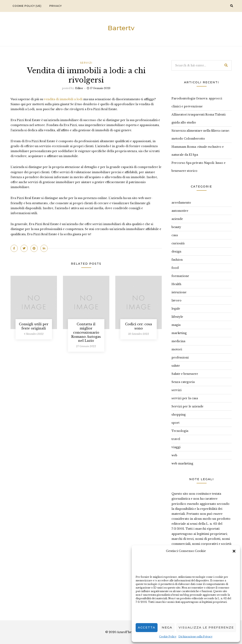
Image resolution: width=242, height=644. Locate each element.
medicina (178, 341)
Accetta (147, 627)
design (176, 252)
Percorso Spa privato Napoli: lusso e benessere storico (198, 167)
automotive (180, 211)
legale (176, 309)
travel (176, 439)
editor (79, 88)
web (174, 455)
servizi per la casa (185, 398)
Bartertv (121, 28)
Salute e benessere (185, 374)
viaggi (176, 447)
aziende (177, 219)
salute (176, 366)
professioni (180, 357)
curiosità (178, 243)
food (175, 268)
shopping (179, 415)
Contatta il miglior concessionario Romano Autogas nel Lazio (86, 332)
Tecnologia (180, 431)
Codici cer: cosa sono (139, 326)
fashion (177, 260)
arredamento (181, 203)
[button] (234, 551)
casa (175, 235)
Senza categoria (183, 382)
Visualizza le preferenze (206, 627)
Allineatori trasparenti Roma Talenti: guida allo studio (199, 119)
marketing (179, 333)
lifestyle (177, 317)
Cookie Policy (168, 637)
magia (176, 325)
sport (175, 423)
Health (176, 284)
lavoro (176, 300)
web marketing (182, 463)
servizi (86, 63)
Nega (167, 627)
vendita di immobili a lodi (63, 99)
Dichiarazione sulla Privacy (195, 637)
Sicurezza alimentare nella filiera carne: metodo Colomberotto (201, 135)
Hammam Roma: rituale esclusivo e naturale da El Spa (198, 151)
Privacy (56, 6)
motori (177, 349)
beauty (176, 227)
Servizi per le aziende (187, 406)
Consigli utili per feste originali (34, 326)
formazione (180, 276)
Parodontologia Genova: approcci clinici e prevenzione (197, 102)
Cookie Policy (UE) (27, 6)
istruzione (179, 292)
